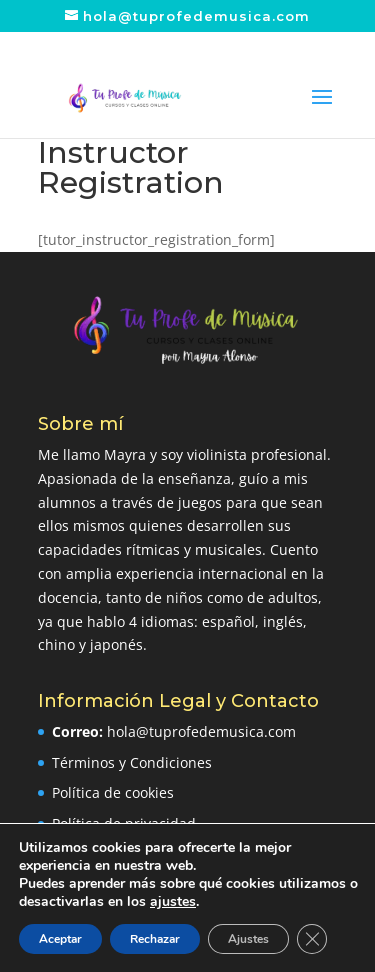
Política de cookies (113, 792)
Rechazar (155, 939)
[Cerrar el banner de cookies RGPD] (312, 939)
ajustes (173, 902)
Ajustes (248, 939)
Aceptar (60, 939)
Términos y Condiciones (132, 762)
